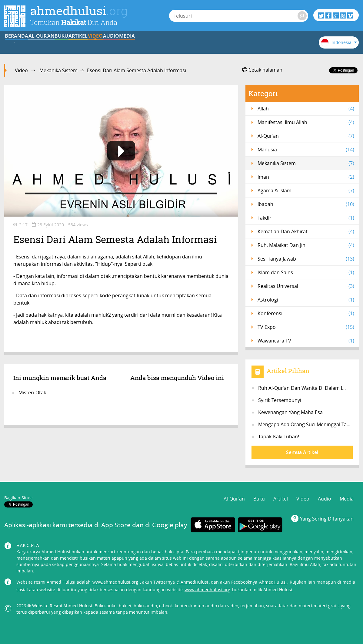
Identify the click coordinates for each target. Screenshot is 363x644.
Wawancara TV (306, 341)
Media (248, 43)
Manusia (306, 150)
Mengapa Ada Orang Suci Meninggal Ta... (304, 424)
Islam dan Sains (306, 272)
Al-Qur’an (61, 43)
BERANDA (23, 43)
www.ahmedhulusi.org (115, 578)
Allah (306, 109)
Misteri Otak (32, 393)
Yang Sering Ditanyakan (327, 514)
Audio (211, 43)
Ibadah (306, 204)
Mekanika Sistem (58, 70)
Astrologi (306, 300)
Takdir (306, 218)
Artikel (136, 43)
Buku (98, 43)
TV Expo (306, 327)
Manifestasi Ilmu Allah (306, 122)
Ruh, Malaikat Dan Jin (306, 245)
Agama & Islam (306, 191)
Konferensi (306, 313)
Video (173, 43)
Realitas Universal (306, 286)
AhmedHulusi (273, 578)
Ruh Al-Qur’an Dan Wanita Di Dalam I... (302, 388)
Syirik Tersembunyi (280, 400)
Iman (306, 177)
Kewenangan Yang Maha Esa (290, 412)
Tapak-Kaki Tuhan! (279, 437)
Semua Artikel (302, 452)
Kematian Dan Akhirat (306, 231)
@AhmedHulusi (192, 578)
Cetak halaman (262, 70)
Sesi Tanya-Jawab (306, 259)
